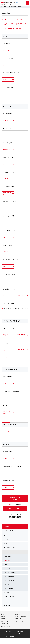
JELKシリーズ (6, 357)
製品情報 (10, 7)
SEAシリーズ (6, 135)
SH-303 (4, 383)
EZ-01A (4, 79)
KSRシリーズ (6, 432)
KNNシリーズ (20, 296)
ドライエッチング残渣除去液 (8, 24)
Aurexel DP (5, 458)
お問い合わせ (4, 624)
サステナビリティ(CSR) (21, 616)
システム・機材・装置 (9, 597)
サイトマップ (9, 631)
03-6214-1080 (15, 517)
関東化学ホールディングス (7, 5)
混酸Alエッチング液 (7, 193)
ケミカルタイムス (20, 621)
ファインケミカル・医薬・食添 (11, 548)
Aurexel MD (5, 473)
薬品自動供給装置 (9, 588)
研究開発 (3, 616)
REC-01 (4, 164)
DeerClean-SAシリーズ (7, 350)
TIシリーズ (5, 223)
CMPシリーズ (6, 50)
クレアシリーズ (6, 94)
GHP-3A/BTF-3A (6, 150)
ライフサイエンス (8, 539)
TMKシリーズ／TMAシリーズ (6, 413)
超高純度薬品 (8, 556)
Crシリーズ (5, 179)
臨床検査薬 (7, 593)
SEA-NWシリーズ (21, 135)
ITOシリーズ (5, 252)
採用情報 (3, 619)
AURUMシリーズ (6, 120)
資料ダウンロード (5, 621)
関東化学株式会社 (4, 7)
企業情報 (3, 614)
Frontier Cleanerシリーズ (7, 65)
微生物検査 (7, 543)
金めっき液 (19, 28)
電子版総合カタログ (6, 626)
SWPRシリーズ (20, 350)
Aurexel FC (5, 487)
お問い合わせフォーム (14, 508)
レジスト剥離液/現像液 (21, 24)
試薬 (5, 535)
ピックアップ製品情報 (9, 531)
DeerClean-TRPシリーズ (21, 335)
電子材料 (15, 7)
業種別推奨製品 (8, 605)
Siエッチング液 (6, 281)
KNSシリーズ (6, 237)
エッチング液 (19, 20)
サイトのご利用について (19, 631)
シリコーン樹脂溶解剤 (8, 28)
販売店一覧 (18, 619)
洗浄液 (4, 20)
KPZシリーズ (6, 296)
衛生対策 (6, 601)
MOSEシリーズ (6, 266)
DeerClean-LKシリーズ (6, 335)
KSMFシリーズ (6, 208)
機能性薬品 (7, 560)
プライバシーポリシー (15, 633)
